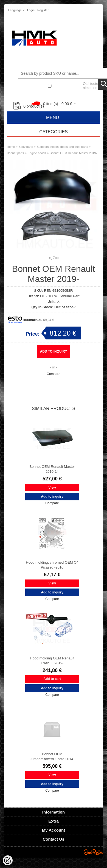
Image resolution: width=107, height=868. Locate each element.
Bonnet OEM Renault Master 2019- (73, 153)
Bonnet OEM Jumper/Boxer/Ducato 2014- (52, 756)
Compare (53, 374)
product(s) (29, 106)
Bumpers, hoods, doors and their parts (62, 147)
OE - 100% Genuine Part (60, 296)
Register (43, 10)
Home (11, 147)
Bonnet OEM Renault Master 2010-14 (52, 469)
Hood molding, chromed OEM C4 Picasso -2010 (52, 565)
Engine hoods (37, 153)
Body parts (26, 147)
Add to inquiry (54, 351)
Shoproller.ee (93, 852)
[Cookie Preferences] (8, 860)
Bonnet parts (15, 153)
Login (31, 10)
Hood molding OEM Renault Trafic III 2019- (52, 661)
